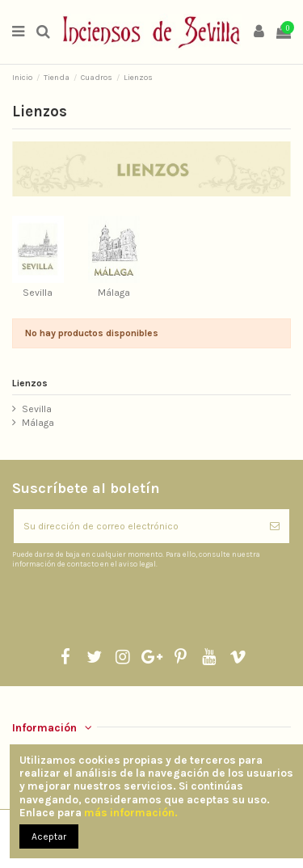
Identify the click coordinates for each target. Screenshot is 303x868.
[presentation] (147, 608)
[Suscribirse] (275, 526)
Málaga (114, 293)
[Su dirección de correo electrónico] (137, 526)
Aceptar (49, 836)
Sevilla (38, 293)
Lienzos (30, 383)
